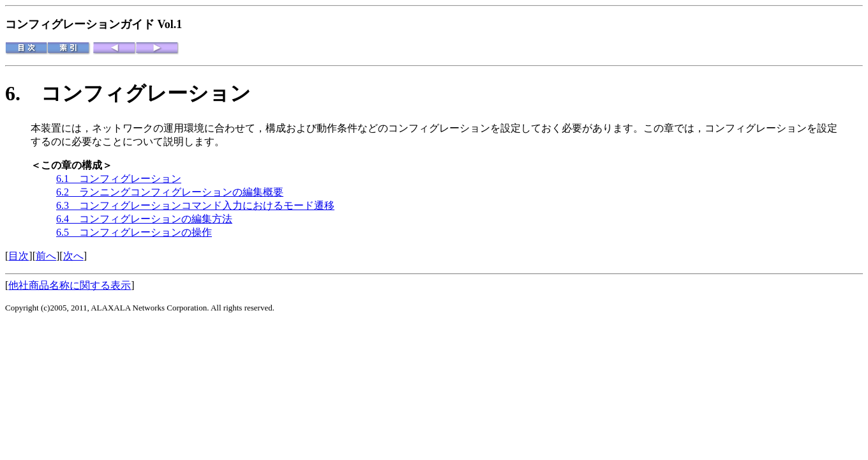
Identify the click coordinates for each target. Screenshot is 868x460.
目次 (19, 256)
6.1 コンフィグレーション (119, 179)
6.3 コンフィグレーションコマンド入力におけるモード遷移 (195, 205)
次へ (73, 256)
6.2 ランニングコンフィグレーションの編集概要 (170, 192)
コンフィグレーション (146, 93)
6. (23, 93)
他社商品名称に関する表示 (70, 285)
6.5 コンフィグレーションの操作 (134, 232)
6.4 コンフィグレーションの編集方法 (144, 219)
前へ (46, 256)
